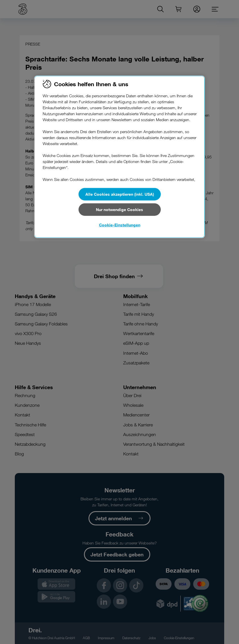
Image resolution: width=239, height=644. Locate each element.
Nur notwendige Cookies (119, 209)
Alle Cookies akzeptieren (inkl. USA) (120, 194)
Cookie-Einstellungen (120, 225)
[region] (119, 157)
